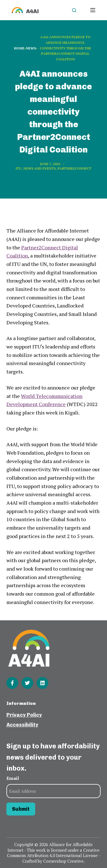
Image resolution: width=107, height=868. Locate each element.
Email (13, 778)
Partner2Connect (74, 168)
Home (19, 48)
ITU (19, 168)
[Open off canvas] (93, 10)
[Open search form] (74, 10)
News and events (40, 168)
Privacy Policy (24, 715)
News (31, 48)
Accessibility (22, 725)
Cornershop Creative (63, 861)
